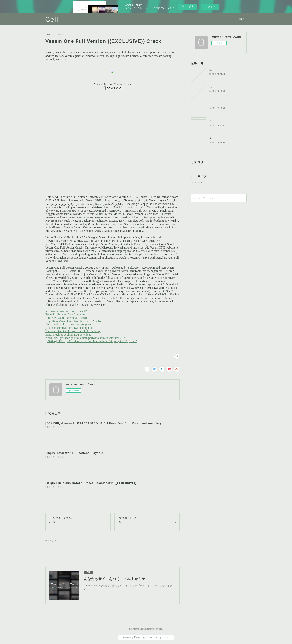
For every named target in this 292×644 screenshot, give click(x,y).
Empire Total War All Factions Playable (74, 453)
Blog (241, 19)
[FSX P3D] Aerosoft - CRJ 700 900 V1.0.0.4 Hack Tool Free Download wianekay (103, 423)
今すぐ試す (188, 6)
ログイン (210, 7)
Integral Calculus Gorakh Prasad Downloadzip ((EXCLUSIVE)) (91, 483)
